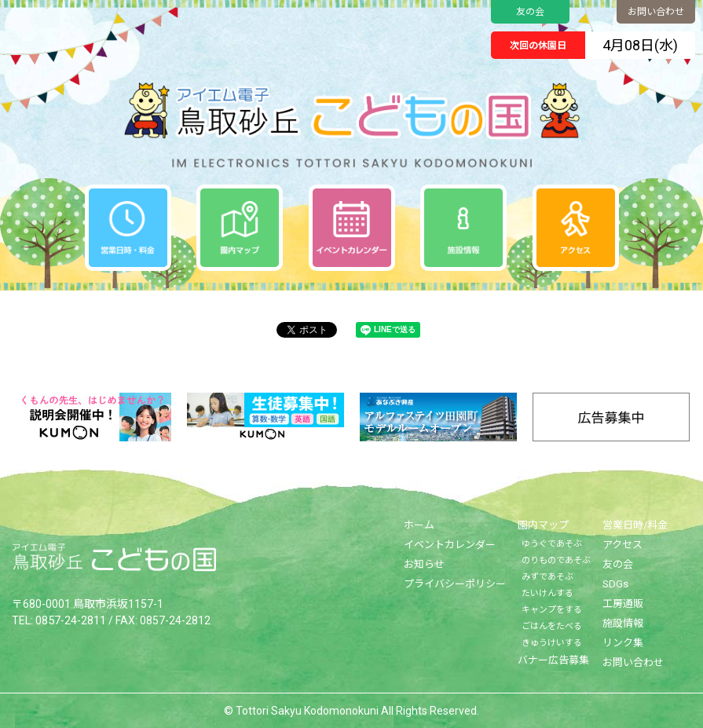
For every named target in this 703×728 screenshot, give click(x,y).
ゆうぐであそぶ (552, 544)
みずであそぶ (547, 577)
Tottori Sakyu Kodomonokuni (307, 711)
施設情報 (623, 623)
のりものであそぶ (556, 560)
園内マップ (543, 525)
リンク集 (623, 643)
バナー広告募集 (553, 660)
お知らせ (424, 564)
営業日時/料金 (635, 525)
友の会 (530, 12)
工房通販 (623, 604)
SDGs (615, 584)
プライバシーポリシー (455, 584)
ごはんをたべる (552, 626)
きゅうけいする (552, 643)
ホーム (419, 525)
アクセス (622, 545)
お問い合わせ (656, 12)
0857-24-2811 (71, 620)
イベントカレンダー (450, 545)
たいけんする (547, 593)
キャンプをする (552, 610)
